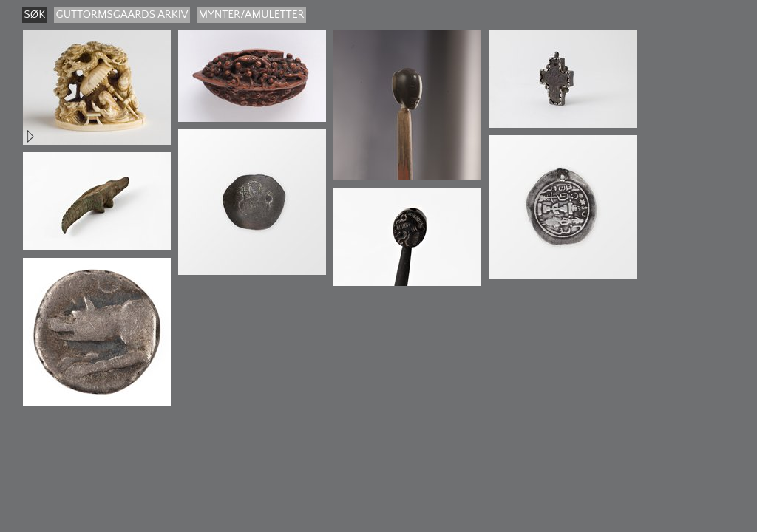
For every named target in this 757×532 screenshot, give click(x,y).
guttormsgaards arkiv (122, 14)
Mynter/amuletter (252, 14)
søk (35, 14)
